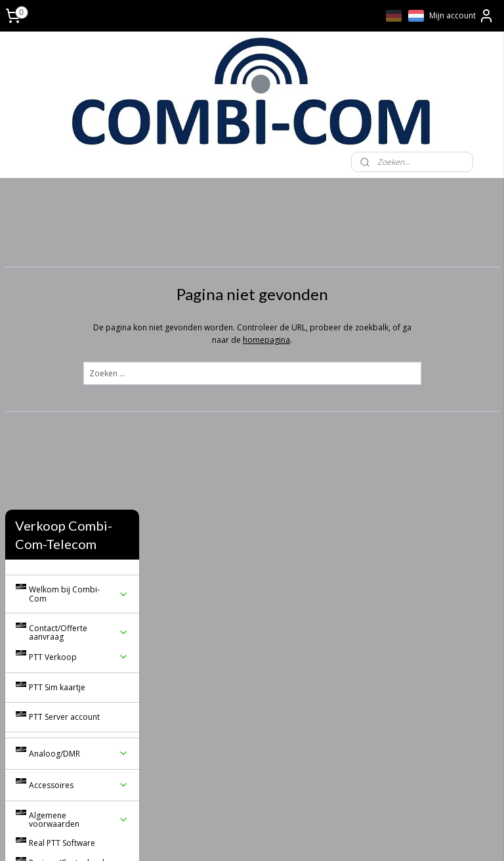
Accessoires (79, 463)
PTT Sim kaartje (57, 365)
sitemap (232, 837)
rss (260, 837)
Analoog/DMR (79, 431)
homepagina (339, 339)
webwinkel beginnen (310, 837)
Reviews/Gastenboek (68, 540)
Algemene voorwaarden (79, 497)
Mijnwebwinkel (424, 837)
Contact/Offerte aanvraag (79, 310)
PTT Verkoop (79, 335)
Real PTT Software (62, 521)
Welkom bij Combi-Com (79, 272)
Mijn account (462, 16)
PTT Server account (64, 394)
